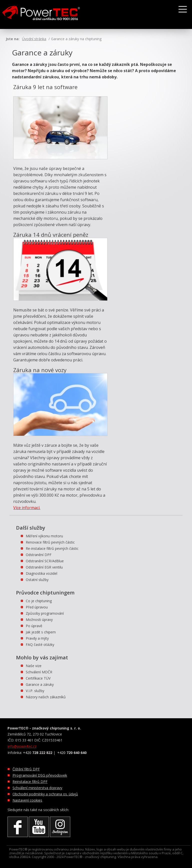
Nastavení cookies (27, 800)
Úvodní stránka (34, 39)
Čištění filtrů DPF (26, 769)
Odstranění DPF (39, 555)
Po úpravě (34, 626)
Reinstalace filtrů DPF (30, 782)
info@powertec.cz (22, 746)
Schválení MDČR (39, 672)
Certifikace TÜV (38, 678)
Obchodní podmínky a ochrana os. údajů (45, 794)
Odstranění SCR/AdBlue (45, 561)
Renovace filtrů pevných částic (50, 542)
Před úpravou (37, 607)
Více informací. (27, 508)
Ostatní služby (37, 580)
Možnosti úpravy (39, 620)
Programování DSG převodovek (40, 775)
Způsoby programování (45, 613)
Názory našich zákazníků (46, 697)
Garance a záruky (40, 684)
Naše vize (34, 666)
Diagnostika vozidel (41, 573)
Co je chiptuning (39, 601)
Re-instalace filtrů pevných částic (52, 548)
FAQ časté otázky (40, 645)
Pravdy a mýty (37, 638)
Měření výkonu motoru (44, 536)
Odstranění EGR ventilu (44, 567)
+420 (38, 753)
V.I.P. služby (35, 691)
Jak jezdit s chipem (41, 632)
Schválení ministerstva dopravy (37, 788)
